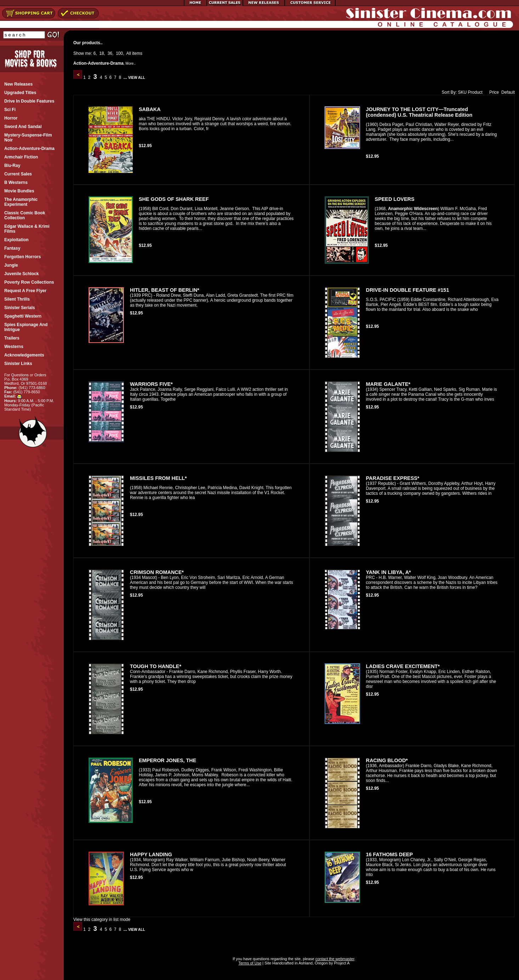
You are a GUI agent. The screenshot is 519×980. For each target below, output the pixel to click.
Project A (341, 963)
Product (475, 92)
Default (508, 92)
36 (110, 53)
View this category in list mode (102, 920)
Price (492, 92)
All (129, 53)
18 (101, 53)
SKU (463, 92)
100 (119, 53)
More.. (131, 63)
